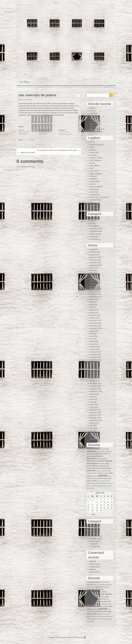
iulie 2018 (93, 334)
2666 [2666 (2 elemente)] (88, 449)
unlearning (93, 113)
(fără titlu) (93, 116)
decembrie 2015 (96, 412)
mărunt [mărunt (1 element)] (95, 473)
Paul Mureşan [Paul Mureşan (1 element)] (95, 476)
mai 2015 (93, 431)
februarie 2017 (95, 378)
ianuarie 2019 (95, 318)
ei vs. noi (21, 130)
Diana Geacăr (95, 181)
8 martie (93, 111)
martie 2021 (94, 249)
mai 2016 (93, 402)
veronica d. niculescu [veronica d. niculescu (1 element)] (102, 486)
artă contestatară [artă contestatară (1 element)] (101, 451)
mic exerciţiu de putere (37, 95)
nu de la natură (95, 121)
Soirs (91, 168)
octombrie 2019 (95, 294)
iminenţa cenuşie (96, 231)
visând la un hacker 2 (28, 153)
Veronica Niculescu (97, 145)
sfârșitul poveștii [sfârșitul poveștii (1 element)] (106, 481)
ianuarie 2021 (95, 255)
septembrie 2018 (96, 328)
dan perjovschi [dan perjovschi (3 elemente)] (98, 456)
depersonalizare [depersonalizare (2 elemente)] (92, 459)
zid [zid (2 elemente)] (93, 488)
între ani (93, 126)
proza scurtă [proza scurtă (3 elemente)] (91, 481)
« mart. (93, 514)
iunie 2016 (93, 399)
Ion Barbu (93, 155)
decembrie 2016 (96, 384)
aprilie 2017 (94, 373)
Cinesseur (93, 176)
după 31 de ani (95, 124)
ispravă (92, 108)
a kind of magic (95, 119)
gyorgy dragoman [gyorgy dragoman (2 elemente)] (92, 463)
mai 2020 (93, 276)
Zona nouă (94, 171)
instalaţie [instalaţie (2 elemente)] (95, 466)
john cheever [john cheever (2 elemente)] (97, 468)
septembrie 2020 (96, 265)
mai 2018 (93, 339)
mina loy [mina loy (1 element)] (99, 471)
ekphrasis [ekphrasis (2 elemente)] (90, 461)
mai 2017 (93, 370)
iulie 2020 (93, 270)
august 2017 (94, 363)
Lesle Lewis (94, 192)
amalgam (93, 218)
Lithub (92, 203)
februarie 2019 (95, 315)
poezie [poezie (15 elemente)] (103, 475)
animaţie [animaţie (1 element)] (103, 449)
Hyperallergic (94, 189)
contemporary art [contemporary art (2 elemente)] (100, 454)
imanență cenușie (96, 229)
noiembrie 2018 (95, 323)
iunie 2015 (93, 428)
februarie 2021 (95, 252)
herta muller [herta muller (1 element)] (101, 463)
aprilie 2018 (94, 341)
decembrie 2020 (96, 257)
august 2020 (94, 268)
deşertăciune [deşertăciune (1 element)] (104, 459)
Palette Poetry (95, 195)
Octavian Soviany (96, 158)
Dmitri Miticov (95, 166)
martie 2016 (94, 407)
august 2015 (94, 423)
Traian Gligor (94, 153)
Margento (93, 150)
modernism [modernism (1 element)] (104, 471)
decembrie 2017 (96, 352)
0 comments (30, 161)
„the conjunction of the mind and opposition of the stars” (57, 150)
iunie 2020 (93, 273)
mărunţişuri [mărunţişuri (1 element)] (100, 473)
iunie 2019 (93, 305)
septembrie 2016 (96, 391)
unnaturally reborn (96, 132)
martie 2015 (94, 436)
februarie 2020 (95, 284)
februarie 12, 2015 (23, 100)
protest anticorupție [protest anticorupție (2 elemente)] (105, 478)
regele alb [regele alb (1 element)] (99, 481)
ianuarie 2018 (95, 349)
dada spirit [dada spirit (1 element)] (89, 456)
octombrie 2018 (95, 326)
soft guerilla (94, 236)
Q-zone (92, 163)
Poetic (92, 147)
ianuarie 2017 (95, 381)
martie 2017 (94, 376)
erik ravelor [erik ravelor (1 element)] (96, 461)
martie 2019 (94, 313)
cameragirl (62, 130)
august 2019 (94, 299)
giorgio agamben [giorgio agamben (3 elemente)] (106, 461)
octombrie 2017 (95, 357)
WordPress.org (78, 637)
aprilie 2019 (94, 310)
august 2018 (94, 331)
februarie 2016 (95, 410)
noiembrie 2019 (95, 292)
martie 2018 (94, 344)
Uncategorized (27, 140)
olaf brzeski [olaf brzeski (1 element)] (106, 473)
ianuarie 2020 (95, 286)
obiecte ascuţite (95, 234)
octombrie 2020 (95, 263)
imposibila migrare (44, 130)
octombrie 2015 (95, 418)
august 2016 (94, 394)
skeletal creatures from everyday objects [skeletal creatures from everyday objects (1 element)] (96, 483)
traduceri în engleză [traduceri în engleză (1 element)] (91, 486)
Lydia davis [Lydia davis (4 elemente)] (91, 471)
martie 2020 (94, 281)
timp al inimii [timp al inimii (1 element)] (110, 483)
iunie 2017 (93, 368)
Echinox (93, 184)
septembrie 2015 (96, 420)
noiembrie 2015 (95, 415)
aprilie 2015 (94, 434)
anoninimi (93, 221)
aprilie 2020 (94, 278)
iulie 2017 (93, 365)
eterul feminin (95, 226)
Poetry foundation (96, 187)
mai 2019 (93, 307)
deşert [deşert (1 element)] (99, 459)
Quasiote (93, 208)
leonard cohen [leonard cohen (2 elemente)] (106, 468)
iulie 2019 (93, 302)
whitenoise (94, 205)
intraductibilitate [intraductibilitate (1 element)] (102, 466)
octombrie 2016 (95, 389)
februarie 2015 (95, 439)
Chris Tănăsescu (96, 160)
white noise (94, 564)
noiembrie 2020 (95, 260)
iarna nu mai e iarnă (97, 129)
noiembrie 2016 (95, 386)
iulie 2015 (93, 426)
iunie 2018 (93, 336)
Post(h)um (93, 179)
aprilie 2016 (94, 405)
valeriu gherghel (95, 174)
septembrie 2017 (96, 360)
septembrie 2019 (96, 297)
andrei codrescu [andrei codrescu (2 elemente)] (95, 449)
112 (99, 567)
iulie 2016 (93, 397)
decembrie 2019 (96, 289)
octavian (93, 567)
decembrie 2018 (96, 320)
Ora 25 (92, 142)
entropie (93, 223)
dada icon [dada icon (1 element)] (108, 454)
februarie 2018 (95, 347)
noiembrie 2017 (95, 355)
